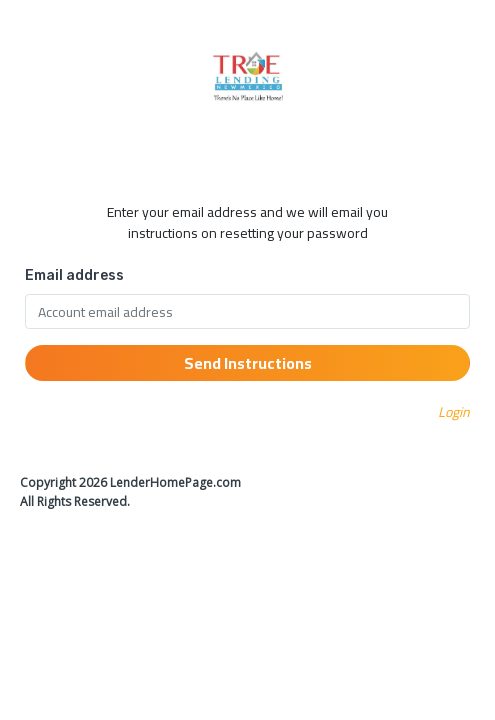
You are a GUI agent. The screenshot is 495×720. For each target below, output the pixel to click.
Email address (74, 275)
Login (454, 412)
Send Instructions (248, 363)
